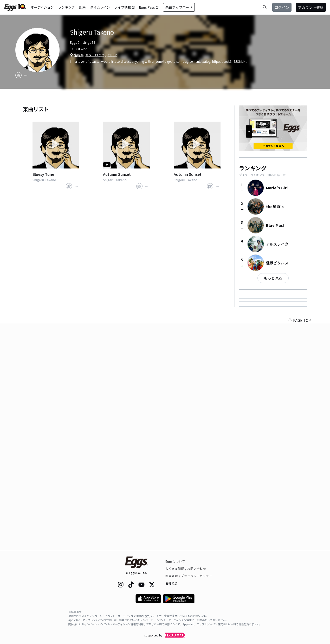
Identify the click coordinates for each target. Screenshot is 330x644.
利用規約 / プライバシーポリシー (189, 576)
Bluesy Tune (43, 174)
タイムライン (100, 7)
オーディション (42, 7)
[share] (18, 75)
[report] (26, 75)
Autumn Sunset (117, 174)
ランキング (66, 7)
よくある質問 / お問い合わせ (186, 568)
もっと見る (273, 278)
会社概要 (172, 583)
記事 (82, 7)
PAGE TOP (299, 547)
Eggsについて (175, 561)
